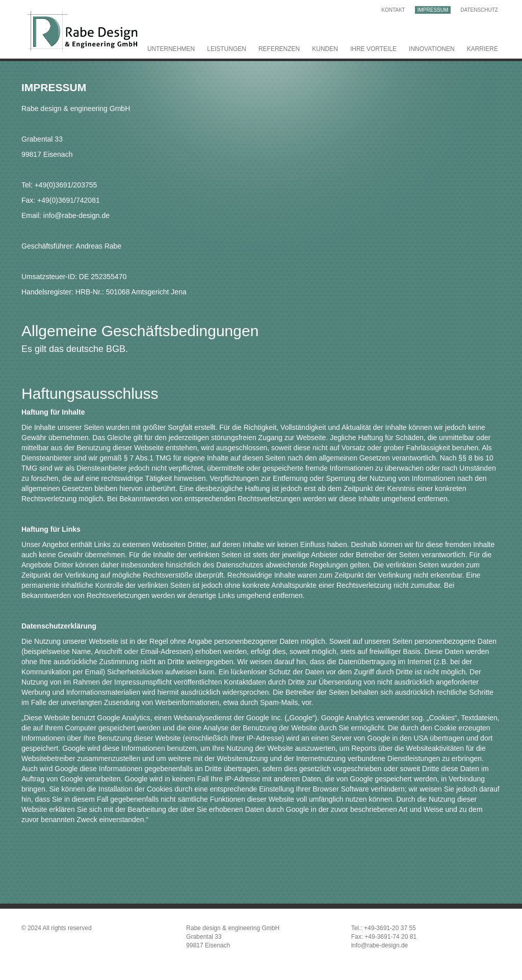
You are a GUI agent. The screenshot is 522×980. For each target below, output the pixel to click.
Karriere (482, 49)
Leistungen (227, 49)
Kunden (325, 49)
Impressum (433, 10)
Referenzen (279, 49)
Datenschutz (479, 10)
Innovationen (432, 49)
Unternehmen (171, 49)
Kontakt (393, 10)
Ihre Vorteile (373, 49)
